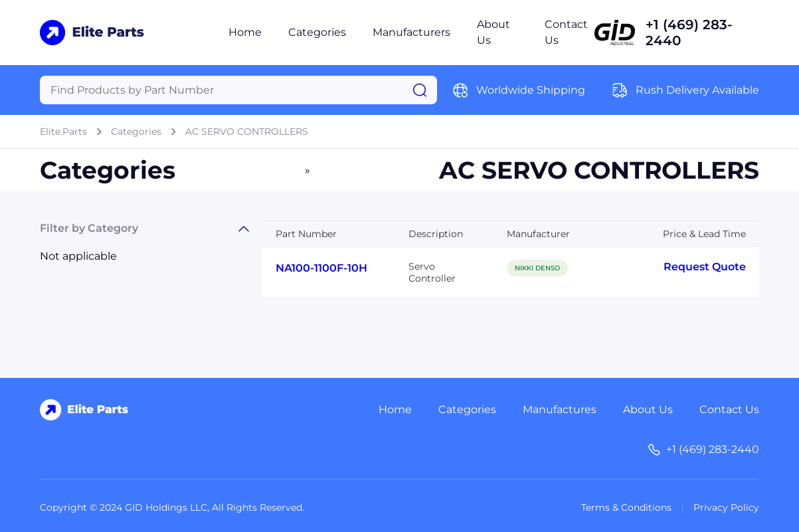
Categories (317, 32)
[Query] (238, 90)
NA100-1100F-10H (321, 268)
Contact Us (729, 409)
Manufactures (560, 409)
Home (245, 32)
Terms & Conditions (626, 507)
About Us (648, 409)
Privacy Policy (726, 507)
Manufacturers (411, 32)
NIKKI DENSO (537, 268)
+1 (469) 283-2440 (689, 33)
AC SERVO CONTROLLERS (247, 132)
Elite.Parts (63, 132)
